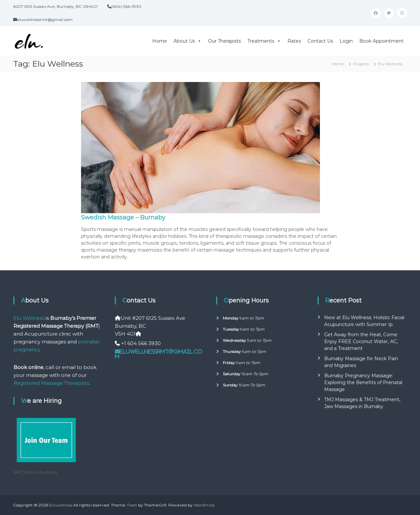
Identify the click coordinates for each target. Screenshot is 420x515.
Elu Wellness (29, 318)
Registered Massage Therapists (51, 383)
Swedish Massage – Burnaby (123, 217)
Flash (132, 505)
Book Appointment (381, 41)
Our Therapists (224, 41)
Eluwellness (61, 505)
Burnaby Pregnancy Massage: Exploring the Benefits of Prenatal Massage (363, 382)
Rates (294, 41)
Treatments (264, 41)
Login (346, 41)
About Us (188, 41)
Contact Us (320, 41)
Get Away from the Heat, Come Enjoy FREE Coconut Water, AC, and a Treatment (361, 341)
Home (160, 41)
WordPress (204, 505)
